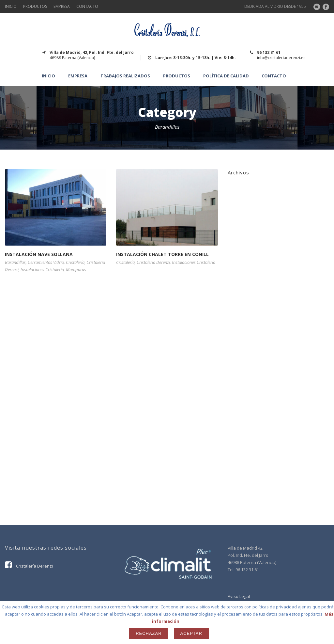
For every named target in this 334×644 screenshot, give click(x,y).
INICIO (11, 6)
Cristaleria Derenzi (153, 262)
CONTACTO (87, 6)
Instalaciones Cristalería (42, 269)
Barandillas (15, 262)
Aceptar (191, 633)
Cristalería (75, 262)
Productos (177, 76)
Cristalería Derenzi (29, 566)
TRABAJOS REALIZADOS (125, 76)
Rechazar (149, 633)
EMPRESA (62, 6)
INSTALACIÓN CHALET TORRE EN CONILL (162, 254)
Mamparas (76, 269)
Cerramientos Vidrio (46, 262)
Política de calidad (226, 76)
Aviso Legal (239, 596)
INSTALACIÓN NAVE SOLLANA (39, 254)
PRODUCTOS (35, 6)
